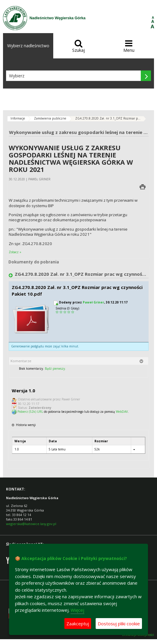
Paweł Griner (93, 302)
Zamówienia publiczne (50, 118)
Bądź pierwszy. (55, 369)
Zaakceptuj (78, 624)
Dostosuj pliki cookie (119, 624)
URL (40, 412)
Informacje (18, 118)
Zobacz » (15, 252)
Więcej (77, 610)
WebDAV (122, 412)
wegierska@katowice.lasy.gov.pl (31, 524)
